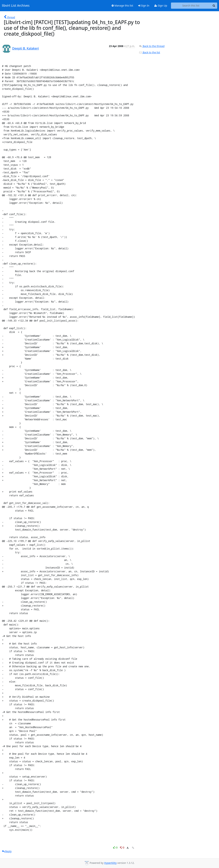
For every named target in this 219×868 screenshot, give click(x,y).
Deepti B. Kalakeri (26, 48)
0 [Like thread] (116, 847)
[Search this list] (191, 6)
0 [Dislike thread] (122, 847)
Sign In (144, 6)
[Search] (214, 6)
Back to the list (149, 52)
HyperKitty (110, 863)
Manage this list (122, 6)
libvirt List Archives (16, 6)
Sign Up (161, 6)
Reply (7, 851)
